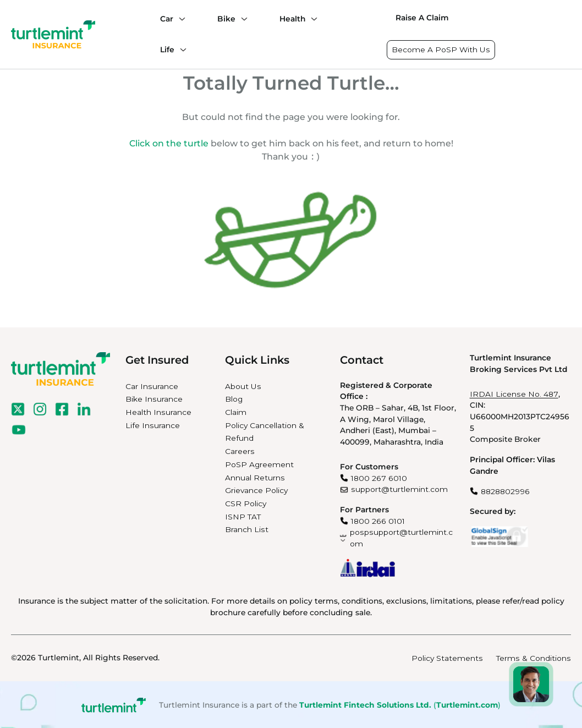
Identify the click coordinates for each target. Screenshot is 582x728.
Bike (226, 19)
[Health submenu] (311, 19)
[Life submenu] (180, 50)
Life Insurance (153, 424)
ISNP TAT (243, 516)
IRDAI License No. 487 (514, 393)
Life (167, 50)
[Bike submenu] (241, 19)
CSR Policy (246, 502)
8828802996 (505, 490)
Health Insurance (158, 411)
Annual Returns (255, 477)
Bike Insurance (154, 398)
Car (167, 19)
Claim (236, 411)
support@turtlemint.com (399, 488)
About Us (243, 385)
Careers (240, 450)
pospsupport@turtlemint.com (401, 537)
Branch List (247, 528)
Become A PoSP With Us (441, 50)
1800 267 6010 (379, 477)
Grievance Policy (256, 489)
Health (292, 19)
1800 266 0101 (378, 520)
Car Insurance (152, 385)
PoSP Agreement (259, 463)
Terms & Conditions (534, 657)
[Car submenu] (179, 19)
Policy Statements (447, 657)
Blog (234, 398)
